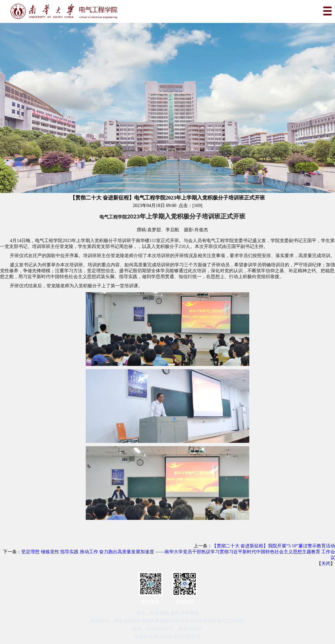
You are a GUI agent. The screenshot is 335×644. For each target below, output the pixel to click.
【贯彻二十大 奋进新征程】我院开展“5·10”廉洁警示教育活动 (273, 546)
